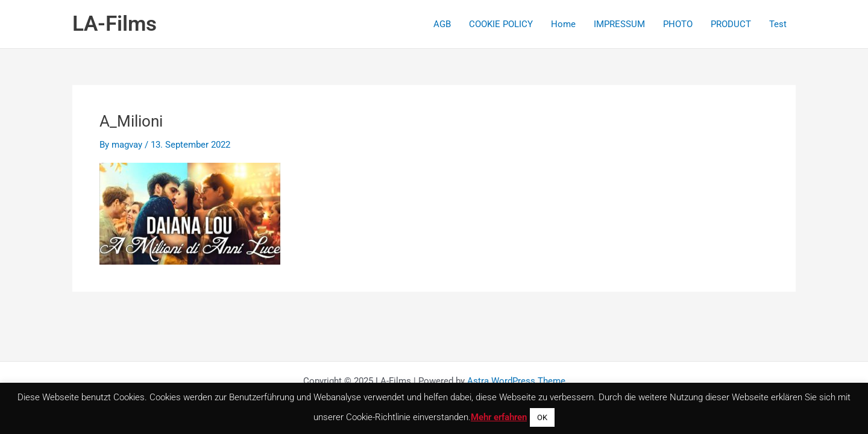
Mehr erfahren (499, 417)
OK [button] (542, 417)
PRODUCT (731, 24)
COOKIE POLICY (501, 24)
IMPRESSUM (619, 24)
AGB (442, 24)
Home (563, 24)
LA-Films (115, 24)
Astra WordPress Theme (516, 381)
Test (778, 24)
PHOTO (678, 24)
